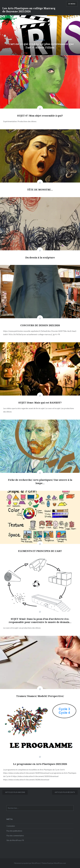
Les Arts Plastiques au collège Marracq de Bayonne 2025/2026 (29, 10)
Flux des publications (14, 831)
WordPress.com (60, 863)
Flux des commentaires (15, 836)
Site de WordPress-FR (15, 840)
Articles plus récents (65, 792)
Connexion (11, 826)
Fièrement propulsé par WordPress (27, 863)
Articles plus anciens (15, 792)
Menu (73, 4)
